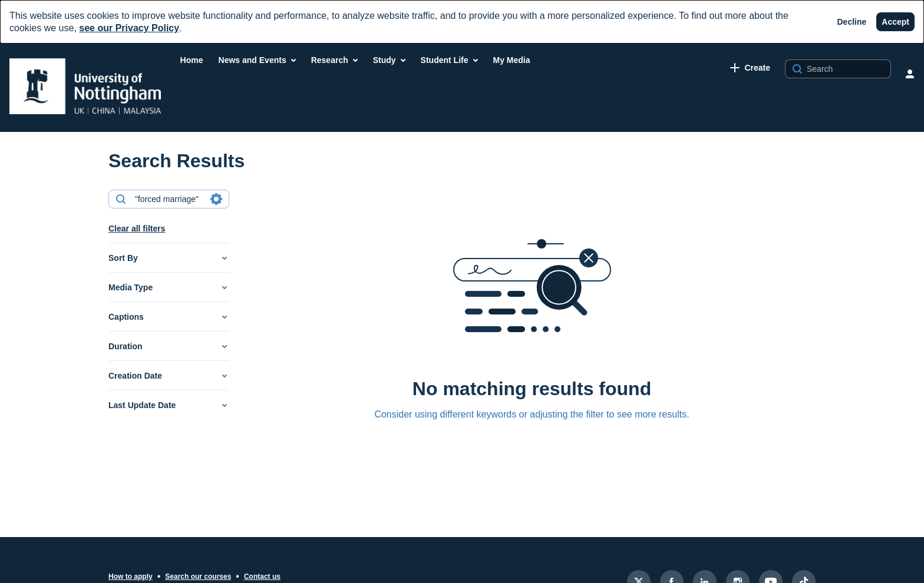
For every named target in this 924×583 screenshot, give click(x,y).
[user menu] (910, 74)
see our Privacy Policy (129, 28)
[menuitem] (192, 60)
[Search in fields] (216, 199)
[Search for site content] (847, 69)
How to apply (131, 577)
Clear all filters (137, 228)
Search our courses (198, 577)
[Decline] (852, 22)
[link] (750, 68)
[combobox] (168, 199)
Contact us (262, 577)
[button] (169, 258)
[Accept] (895, 22)
